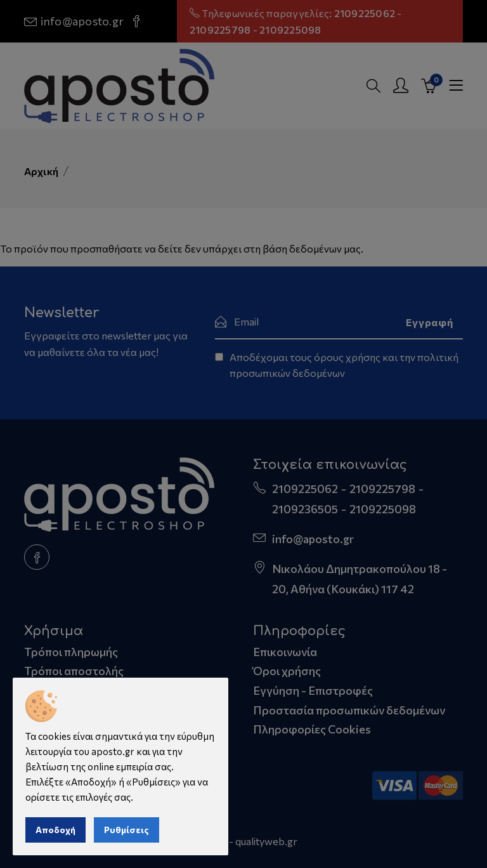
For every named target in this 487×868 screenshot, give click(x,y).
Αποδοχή (55, 830)
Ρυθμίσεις (127, 830)
